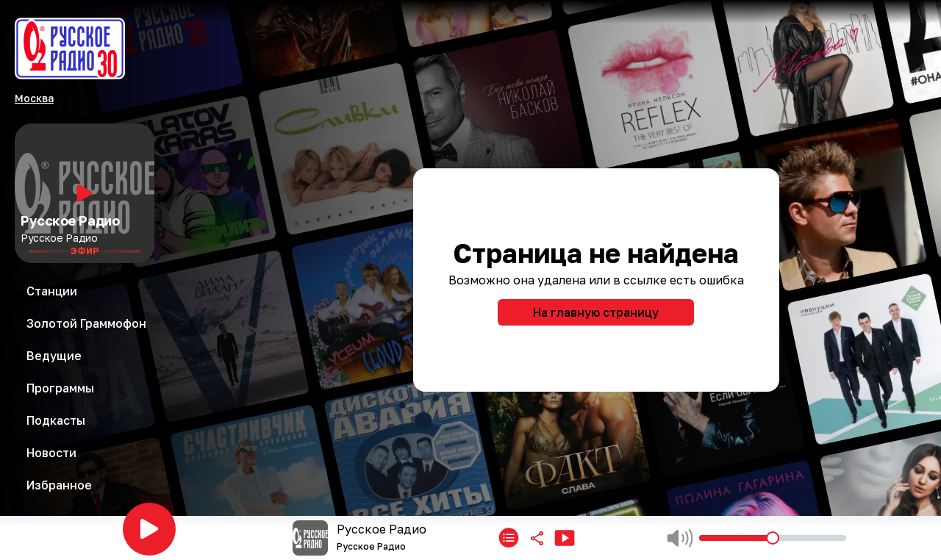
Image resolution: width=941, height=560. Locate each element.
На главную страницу (596, 312)
